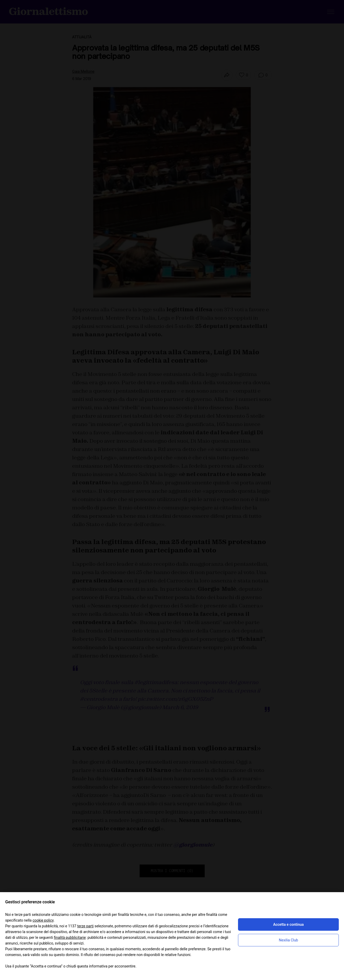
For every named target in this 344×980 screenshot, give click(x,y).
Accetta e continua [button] (288, 924)
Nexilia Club (289, 940)
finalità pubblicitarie (70, 938)
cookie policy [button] (43, 920)
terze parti (85, 926)
